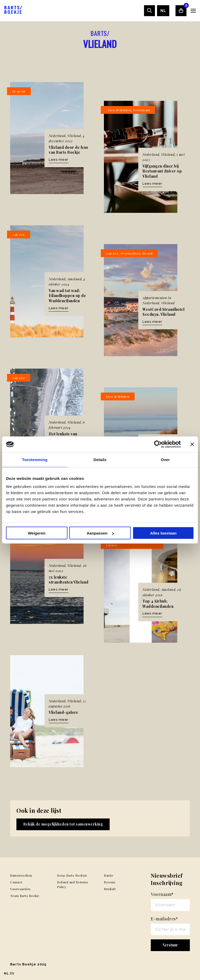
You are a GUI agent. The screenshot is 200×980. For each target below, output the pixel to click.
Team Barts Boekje (25, 896)
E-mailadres (164, 919)
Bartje (109, 875)
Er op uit (19, 91)
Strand (147, 253)
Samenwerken (21, 875)
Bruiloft (110, 889)
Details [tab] (100, 460)
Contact (16, 882)
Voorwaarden (20, 889)
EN (12, 973)
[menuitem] (163, 11)
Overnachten (131, 253)
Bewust (110, 882)
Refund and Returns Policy (73, 884)
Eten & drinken (120, 110)
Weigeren (37, 533)
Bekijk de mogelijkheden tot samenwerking (63, 824)
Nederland (57, 136)
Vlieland (74, 136)
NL (163, 11)
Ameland (75, 279)
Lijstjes (112, 545)
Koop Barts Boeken (72, 875)
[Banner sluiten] (192, 444)
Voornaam (162, 894)
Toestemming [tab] (35, 460)
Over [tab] (165, 460)
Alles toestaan (163, 533)
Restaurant (142, 110)
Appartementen (155, 298)
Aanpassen (100, 533)
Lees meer (59, 160)
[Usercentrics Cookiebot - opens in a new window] (158, 444)
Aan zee (19, 234)
